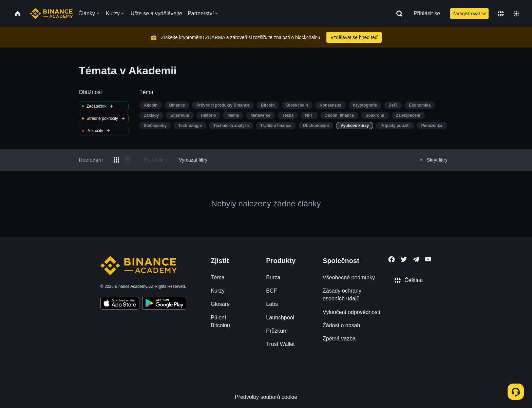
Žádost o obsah (341, 325)
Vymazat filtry (193, 160)
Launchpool (280, 318)
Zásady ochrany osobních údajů (342, 295)
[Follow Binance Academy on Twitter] (404, 259)
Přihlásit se (427, 13)
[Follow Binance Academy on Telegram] (416, 259)
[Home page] (51, 14)
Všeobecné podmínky (349, 277)
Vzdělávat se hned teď (354, 37)
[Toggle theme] (516, 14)
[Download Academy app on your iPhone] (120, 304)
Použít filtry (156, 160)
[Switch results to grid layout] (116, 160)
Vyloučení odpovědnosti (351, 312)
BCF (271, 291)
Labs (272, 304)
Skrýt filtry (433, 160)
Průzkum (277, 331)
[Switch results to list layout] (127, 160)
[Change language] (501, 14)
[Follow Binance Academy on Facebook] (392, 259)
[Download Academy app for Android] (164, 304)
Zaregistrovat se (469, 14)
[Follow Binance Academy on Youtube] (428, 259)
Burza (273, 277)
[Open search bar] (397, 14)
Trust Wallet (280, 344)
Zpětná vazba (339, 339)
